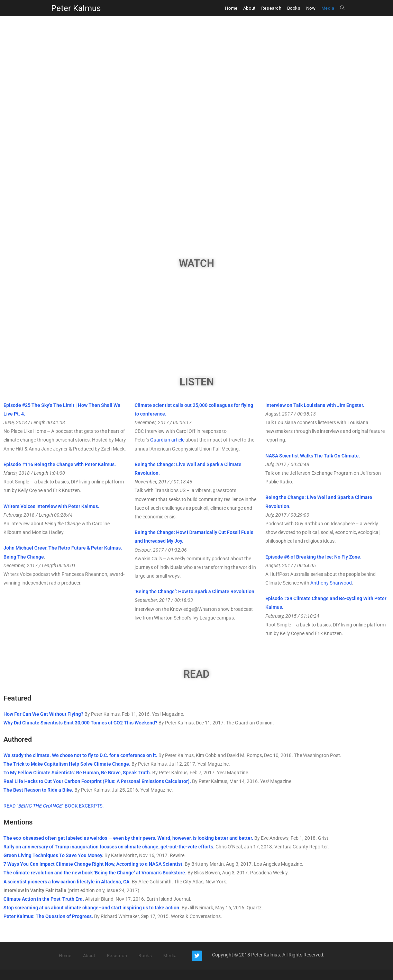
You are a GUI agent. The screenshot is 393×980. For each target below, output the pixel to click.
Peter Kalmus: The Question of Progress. (48, 916)
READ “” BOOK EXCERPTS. (54, 806)
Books (145, 956)
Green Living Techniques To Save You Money (53, 855)
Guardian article (167, 440)
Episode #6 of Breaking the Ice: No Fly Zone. (313, 557)
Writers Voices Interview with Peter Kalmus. (51, 506)
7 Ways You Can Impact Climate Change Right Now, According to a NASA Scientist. (94, 864)
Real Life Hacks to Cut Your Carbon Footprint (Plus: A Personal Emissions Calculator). (97, 781)
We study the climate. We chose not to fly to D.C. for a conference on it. (80, 755)
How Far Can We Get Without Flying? (43, 714)
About (89, 956)
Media (170, 956)
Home (65, 956)
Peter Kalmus (76, 8)
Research (117, 956)
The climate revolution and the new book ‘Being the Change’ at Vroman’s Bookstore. (95, 873)
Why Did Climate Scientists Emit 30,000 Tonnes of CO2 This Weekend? (80, 723)
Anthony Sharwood (331, 583)
